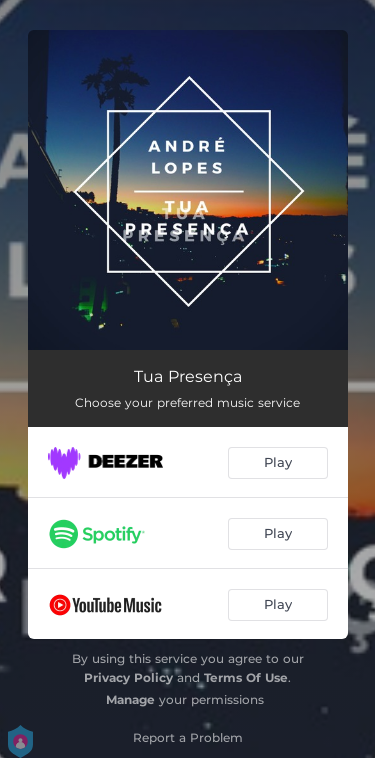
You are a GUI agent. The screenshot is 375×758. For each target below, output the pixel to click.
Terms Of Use (246, 677)
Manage (130, 699)
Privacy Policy (128, 677)
